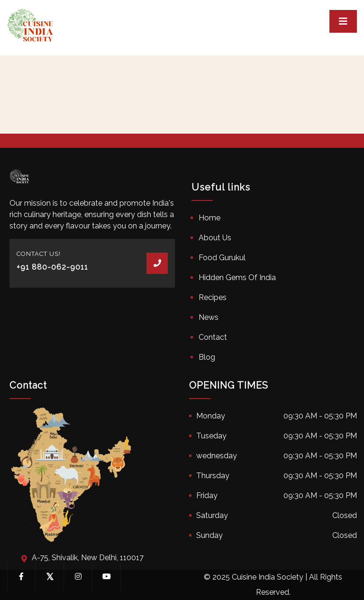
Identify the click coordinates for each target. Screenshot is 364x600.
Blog (207, 357)
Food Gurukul (222, 258)
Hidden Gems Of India (237, 277)
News (209, 317)
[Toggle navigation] (343, 21)
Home (209, 218)
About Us (215, 238)
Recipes (213, 297)
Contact (213, 337)
